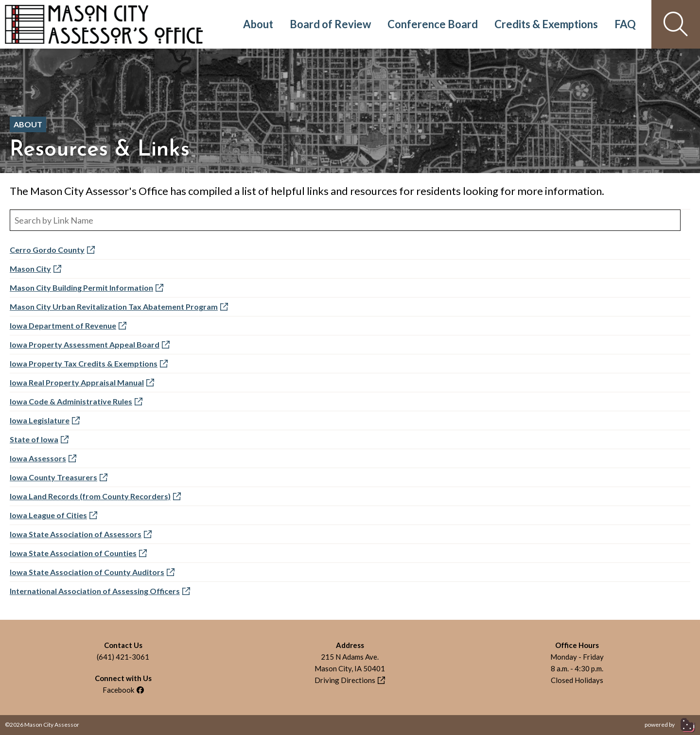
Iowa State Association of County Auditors (92, 572)
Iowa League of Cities (53, 515)
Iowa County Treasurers (59, 477)
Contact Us (123, 645)
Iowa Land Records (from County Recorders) (95, 496)
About (258, 24)
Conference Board (433, 24)
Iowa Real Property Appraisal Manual (82, 382)
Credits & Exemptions (546, 24)
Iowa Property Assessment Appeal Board (90, 344)
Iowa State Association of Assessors (81, 534)
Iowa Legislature (45, 420)
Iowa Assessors (43, 458)
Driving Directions (350, 680)
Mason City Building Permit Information (87, 288)
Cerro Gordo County (52, 250)
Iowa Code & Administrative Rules (76, 401)
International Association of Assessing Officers (100, 591)
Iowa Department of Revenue (68, 325)
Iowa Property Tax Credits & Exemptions (89, 363)
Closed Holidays (577, 680)
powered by (670, 725)
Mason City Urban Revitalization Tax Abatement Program (119, 306)
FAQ (625, 24)
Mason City (35, 269)
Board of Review (330, 24)
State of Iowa (39, 439)
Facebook (123, 690)
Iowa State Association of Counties (78, 553)
